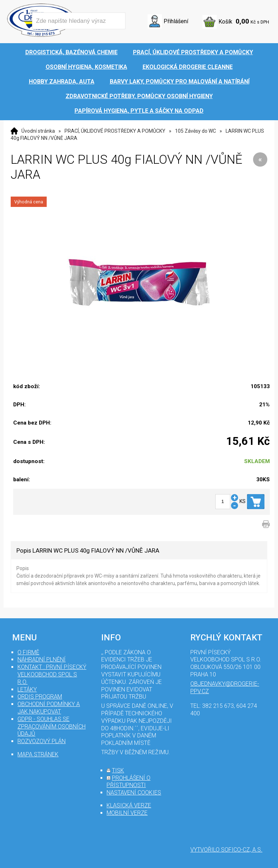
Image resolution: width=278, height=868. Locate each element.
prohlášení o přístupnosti (128, 782)
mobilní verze (127, 813)
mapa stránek (38, 754)
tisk (118, 770)
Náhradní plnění (42, 659)
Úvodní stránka (38, 131)
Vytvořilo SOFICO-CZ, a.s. (226, 850)
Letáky (27, 689)
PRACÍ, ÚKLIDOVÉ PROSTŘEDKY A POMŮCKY (115, 131)
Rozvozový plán (42, 741)
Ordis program (40, 697)
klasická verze (129, 805)
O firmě (28, 652)
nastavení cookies (134, 793)
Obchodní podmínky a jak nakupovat (49, 708)
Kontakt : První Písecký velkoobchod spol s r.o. (52, 674)
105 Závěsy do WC (195, 131)
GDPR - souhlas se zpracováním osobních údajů (52, 727)
